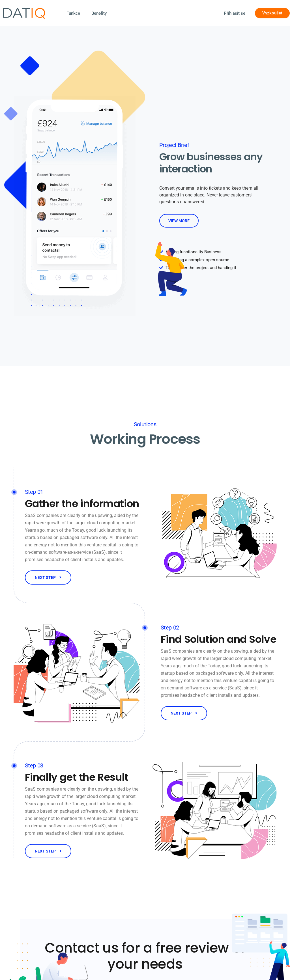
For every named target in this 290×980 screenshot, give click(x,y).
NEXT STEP (48, 577)
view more (179, 221)
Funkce (73, 13)
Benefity (99, 13)
